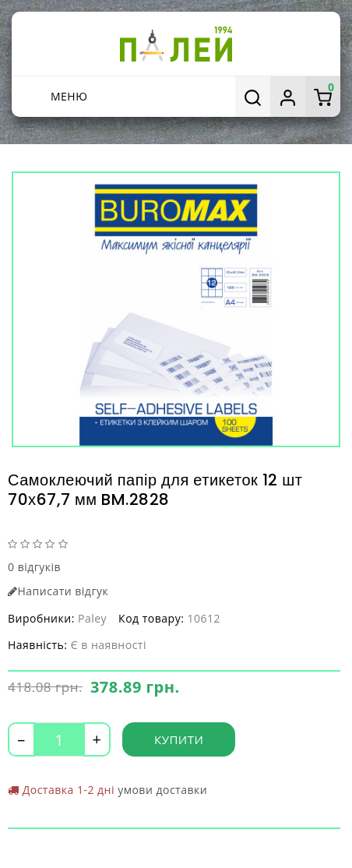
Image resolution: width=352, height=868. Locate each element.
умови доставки (162, 790)
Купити (179, 739)
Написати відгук (58, 591)
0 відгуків (34, 567)
